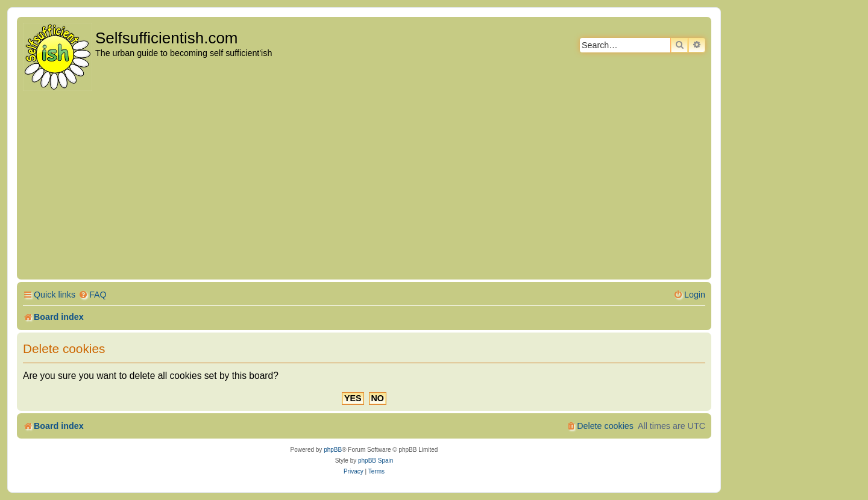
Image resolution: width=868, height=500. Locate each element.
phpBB (333, 450)
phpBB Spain (376, 461)
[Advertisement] (364, 186)
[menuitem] (93, 295)
